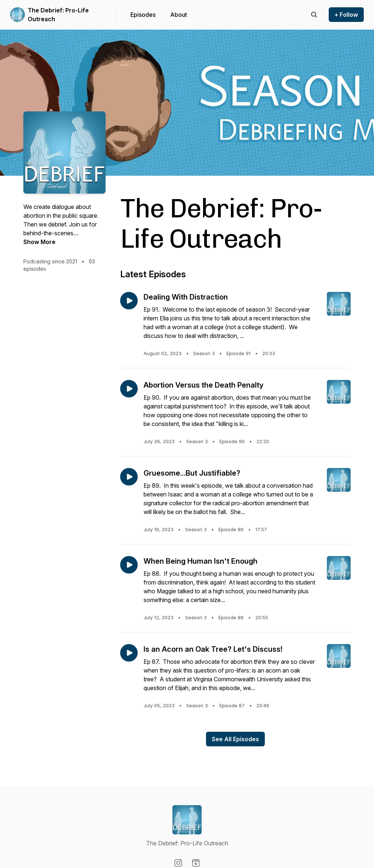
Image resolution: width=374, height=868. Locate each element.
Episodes (143, 15)
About (179, 15)
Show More (39, 242)
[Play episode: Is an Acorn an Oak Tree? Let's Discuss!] (129, 653)
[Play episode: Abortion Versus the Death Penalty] (129, 389)
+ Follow (346, 15)
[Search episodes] (314, 15)
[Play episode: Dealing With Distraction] (129, 301)
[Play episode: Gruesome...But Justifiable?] (129, 477)
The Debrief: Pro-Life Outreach (58, 15)
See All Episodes (235, 739)
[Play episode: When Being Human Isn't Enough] (129, 565)
